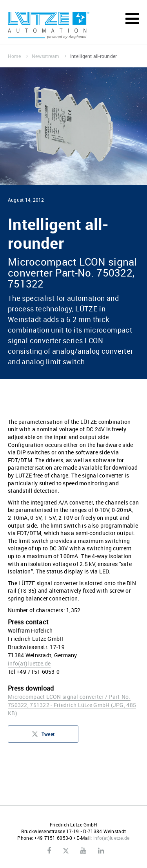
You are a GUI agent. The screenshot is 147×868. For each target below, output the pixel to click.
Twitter (66, 851)
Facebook (49, 851)
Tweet (43, 736)
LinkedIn (101, 851)
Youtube (83, 851)
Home (18, 56)
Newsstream (49, 56)
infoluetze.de (29, 663)
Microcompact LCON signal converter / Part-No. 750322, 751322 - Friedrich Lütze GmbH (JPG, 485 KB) (72, 705)
